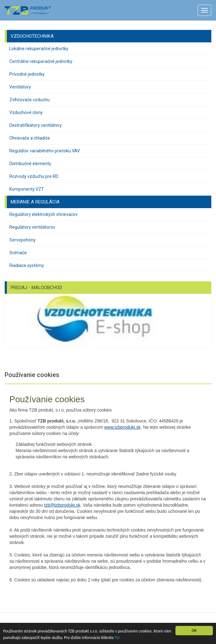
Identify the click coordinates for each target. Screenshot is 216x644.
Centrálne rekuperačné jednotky (41, 61)
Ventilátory (20, 87)
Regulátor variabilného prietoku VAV (45, 151)
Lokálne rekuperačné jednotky (39, 49)
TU (117, 638)
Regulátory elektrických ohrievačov (44, 214)
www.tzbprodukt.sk (123, 427)
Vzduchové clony (26, 112)
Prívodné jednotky (27, 74)
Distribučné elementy (30, 164)
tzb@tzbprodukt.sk (62, 505)
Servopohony (22, 240)
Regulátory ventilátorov (32, 227)
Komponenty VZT (27, 189)
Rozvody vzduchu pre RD (34, 176)
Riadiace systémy (27, 265)
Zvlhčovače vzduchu (29, 100)
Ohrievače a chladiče (30, 138)
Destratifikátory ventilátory (36, 125)
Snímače (18, 253)
